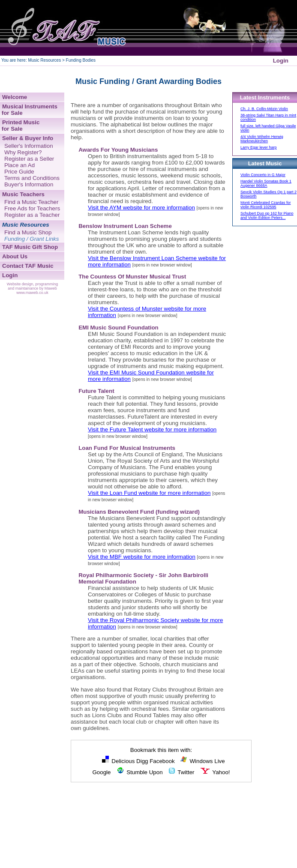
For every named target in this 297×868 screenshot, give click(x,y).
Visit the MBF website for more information (142, 557)
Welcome (15, 97)
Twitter (181, 772)
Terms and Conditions (32, 178)
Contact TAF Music (28, 266)
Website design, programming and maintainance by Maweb (32, 286)
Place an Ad (19, 165)
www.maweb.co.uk (32, 293)
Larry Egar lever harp (259, 147)
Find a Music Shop (28, 232)
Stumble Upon (139, 772)
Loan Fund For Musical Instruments (127, 448)
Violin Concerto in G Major (263, 175)
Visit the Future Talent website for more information (152, 430)
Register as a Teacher (32, 215)
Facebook (162, 761)
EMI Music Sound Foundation (118, 328)
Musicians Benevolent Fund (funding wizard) (139, 512)
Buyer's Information (29, 184)
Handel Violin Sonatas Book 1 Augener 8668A (266, 183)
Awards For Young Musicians (118, 150)
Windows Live (202, 761)
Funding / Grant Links (31, 239)
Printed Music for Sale (20, 126)
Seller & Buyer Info (28, 138)
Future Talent (96, 391)
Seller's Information (29, 146)
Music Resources (26, 225)
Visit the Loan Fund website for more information (149, 493)
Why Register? (23, 152)
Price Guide (19, 172)
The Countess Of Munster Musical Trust (132, 277)
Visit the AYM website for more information (141, 208)
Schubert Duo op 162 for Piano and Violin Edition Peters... (267, 216)
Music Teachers (23, 194)
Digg (142, 761)
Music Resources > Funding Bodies (62, 60)
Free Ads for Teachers (32, 208)
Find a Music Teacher (31, 202)
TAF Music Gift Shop (30, 247)
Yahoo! (215, 772)
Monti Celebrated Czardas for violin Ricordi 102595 (266, 205)
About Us (15, 256)
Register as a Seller (29, 159)
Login (281, 61)
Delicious (118, 761)
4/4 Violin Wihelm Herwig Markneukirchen (262, 139)
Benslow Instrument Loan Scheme (125, 226)
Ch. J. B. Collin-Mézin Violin (264, 109)
